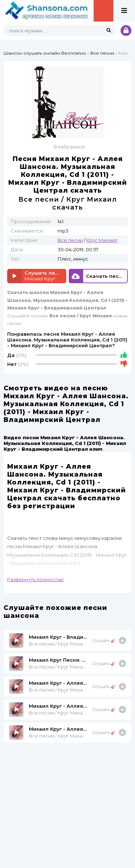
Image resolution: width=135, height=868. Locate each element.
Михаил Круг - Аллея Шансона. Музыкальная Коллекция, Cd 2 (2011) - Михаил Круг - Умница (58, 683)
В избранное (69, 147)
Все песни (102, 53)
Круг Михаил (102, 240)
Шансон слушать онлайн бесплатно (45, 53)
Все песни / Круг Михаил (58, 644)
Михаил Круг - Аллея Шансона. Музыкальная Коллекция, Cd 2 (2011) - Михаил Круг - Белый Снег (58, 729)
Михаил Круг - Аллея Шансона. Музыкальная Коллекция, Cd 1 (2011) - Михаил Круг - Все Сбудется (58, 706)
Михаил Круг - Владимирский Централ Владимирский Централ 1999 (58, 637)
